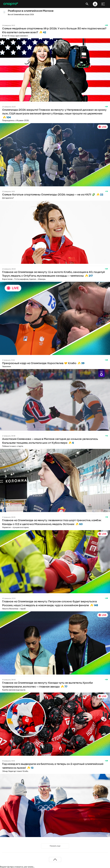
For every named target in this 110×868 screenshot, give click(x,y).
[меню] (103, 4)
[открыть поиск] (87, 4)
